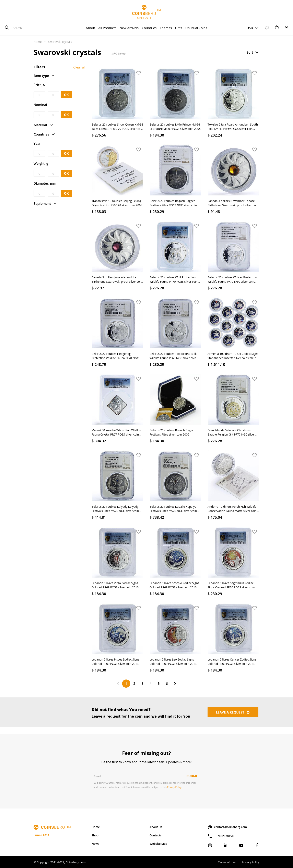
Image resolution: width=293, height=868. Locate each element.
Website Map (159, 844)
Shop (95, 835)
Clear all (79, 67)
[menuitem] (90, 28)
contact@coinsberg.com (227, 827)
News (95, 844)
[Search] (7, 28)
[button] (253, 52)
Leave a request (233, 712)
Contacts (156, 835)
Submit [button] (193, 776)
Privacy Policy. (175, 787)
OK (66, 95)
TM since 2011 (146, 12)
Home (38, 42)
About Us (156, 827)
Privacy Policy (251, 862)
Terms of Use (227, 862)
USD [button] (250, 28)
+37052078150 (221, 836)
